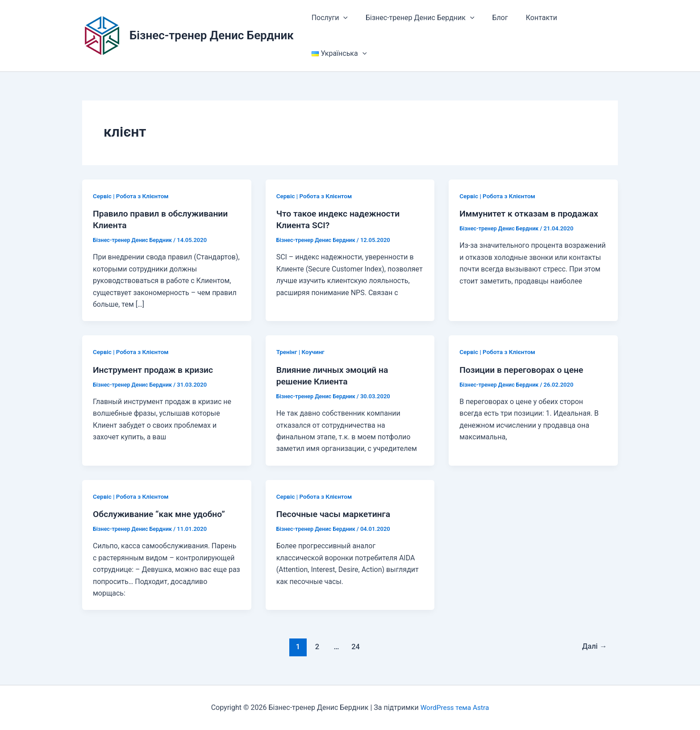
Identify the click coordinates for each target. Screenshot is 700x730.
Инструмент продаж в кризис (155, 370)
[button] (342, 18)
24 (355, 647)
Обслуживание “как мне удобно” (161, 514)
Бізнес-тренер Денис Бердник (212, 35)
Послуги (328, 18)
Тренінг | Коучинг (301, 352)
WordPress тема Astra (455, 707)
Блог (491, 18)
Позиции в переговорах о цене (524, 370)
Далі (594, 647)
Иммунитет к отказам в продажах (531, 213)
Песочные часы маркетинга (335, 514)
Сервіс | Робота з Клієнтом (132, 196)
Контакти (529, 18)
